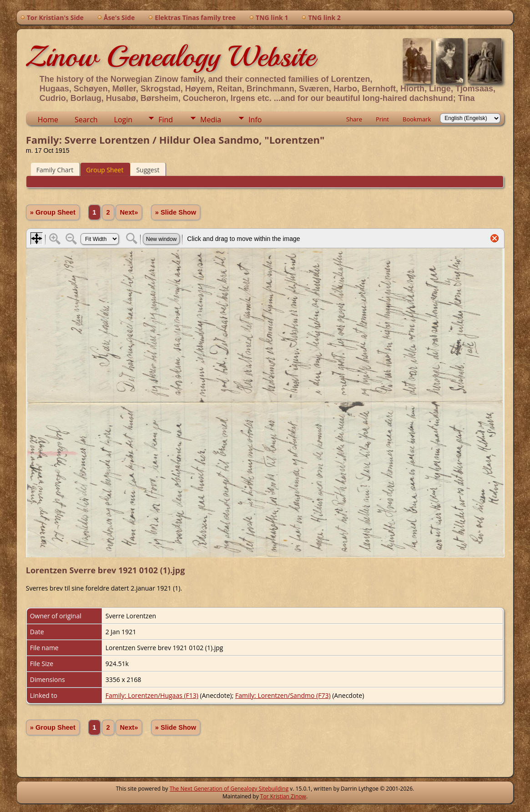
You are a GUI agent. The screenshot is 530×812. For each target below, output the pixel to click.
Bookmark (417, 119)
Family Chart (55, 170)
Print (382, 119)
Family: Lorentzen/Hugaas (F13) (152, 695)
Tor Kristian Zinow (283, 796)
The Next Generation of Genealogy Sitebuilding (229, 789)
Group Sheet (105, 170)
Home (48, 120)
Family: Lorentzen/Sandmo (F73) (283, 695)
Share (354, 119)
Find (166, 120)
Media (211, 120)
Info (255, 120)
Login (124, 120)
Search (86, 120)
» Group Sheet (53, 212)
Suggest (148, 170)
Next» (129, 212)
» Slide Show (176, 212)
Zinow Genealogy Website (171, 56)
